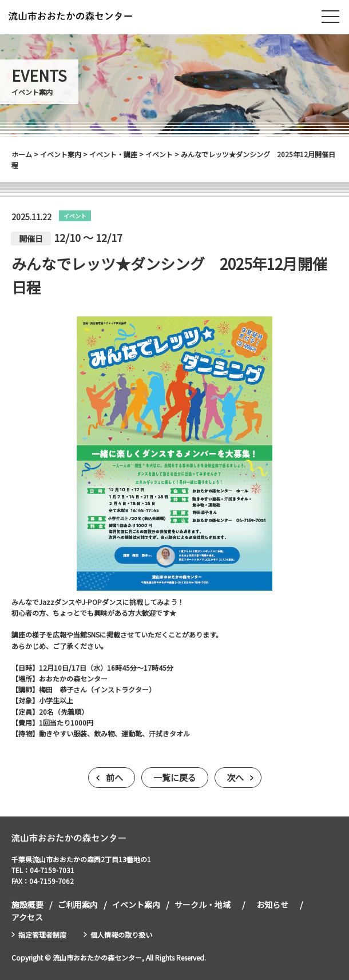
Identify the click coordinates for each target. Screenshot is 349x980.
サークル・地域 (203, 905)
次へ (235, 777)
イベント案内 (136, 905)
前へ (114, 777)
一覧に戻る (175, 777)
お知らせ (272, 905)
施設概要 (27, 905)
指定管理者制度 (42, 935)
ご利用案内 (78, 905)
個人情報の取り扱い (121, 935)
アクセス (27, 917)
